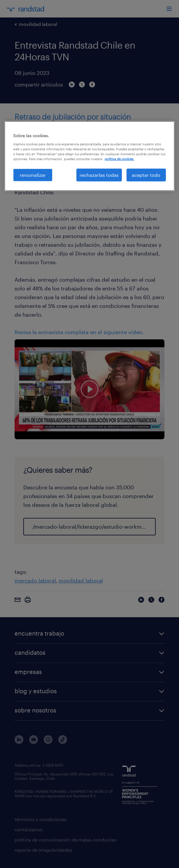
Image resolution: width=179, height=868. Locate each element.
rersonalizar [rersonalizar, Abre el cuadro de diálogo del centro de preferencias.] (33, 175)
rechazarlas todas (99, 175)
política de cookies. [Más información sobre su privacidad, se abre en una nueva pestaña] (119, 159)
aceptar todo (146, 175)
